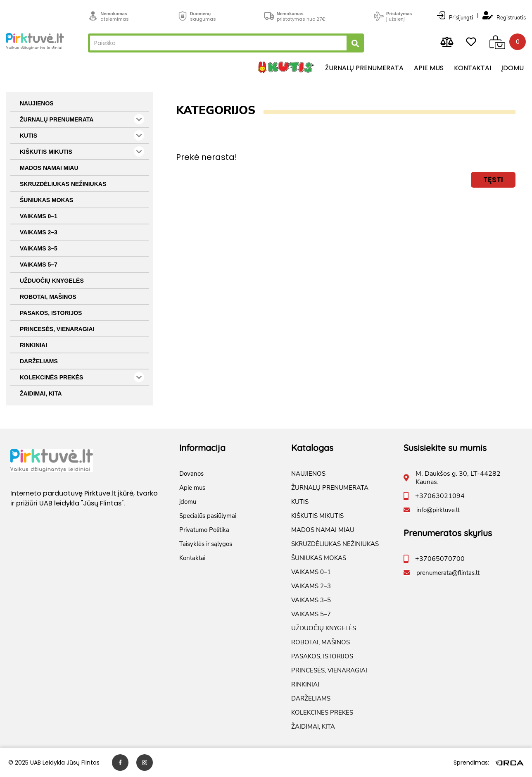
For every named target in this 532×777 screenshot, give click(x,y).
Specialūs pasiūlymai (208, 516)
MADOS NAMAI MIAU (49, 168)
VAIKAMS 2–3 (39, 232)
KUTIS (82, 135)
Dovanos (191, 474)
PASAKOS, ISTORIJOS (51, 313)
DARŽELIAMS (39, 361)
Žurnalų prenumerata (364, 68)
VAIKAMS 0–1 (39, 216)
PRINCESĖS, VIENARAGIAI (57, 329)
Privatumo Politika (204, 530)
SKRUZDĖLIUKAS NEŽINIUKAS (63, 184)
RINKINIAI (33, 345)
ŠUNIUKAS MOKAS (46, 200)
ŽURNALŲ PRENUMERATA (82, 119)
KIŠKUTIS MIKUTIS (82, 151)
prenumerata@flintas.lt (448, 573)
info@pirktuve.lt (438, 510)
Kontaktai (473, 68)
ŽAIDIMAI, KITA (41, 393)
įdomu (513, 68)
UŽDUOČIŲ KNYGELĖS (52, 281)
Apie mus (429, 68)
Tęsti (493, 180)
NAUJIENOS (37, 103)
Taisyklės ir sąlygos (206, 544)
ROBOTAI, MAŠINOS (48, 297)
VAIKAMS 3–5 (39, 248)
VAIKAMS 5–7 (39, 265)
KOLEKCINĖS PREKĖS (82, 377)
